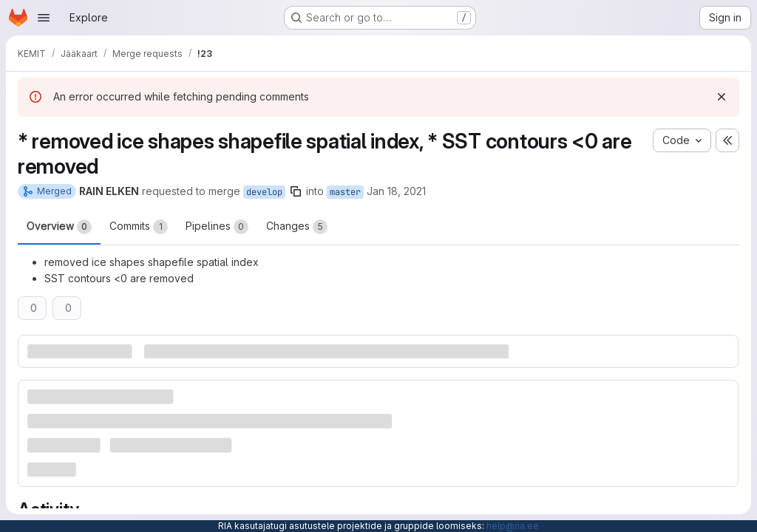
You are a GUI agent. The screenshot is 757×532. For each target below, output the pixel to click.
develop (264, 192)
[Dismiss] (722, 97)
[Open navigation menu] (44, 18)
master (345, 192)
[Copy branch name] (296, 191)
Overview (59, 227)
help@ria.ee (513, 526)
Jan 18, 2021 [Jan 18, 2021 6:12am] (396, 191)
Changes (297, 227)
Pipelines (217, 227)
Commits (139, 227)
